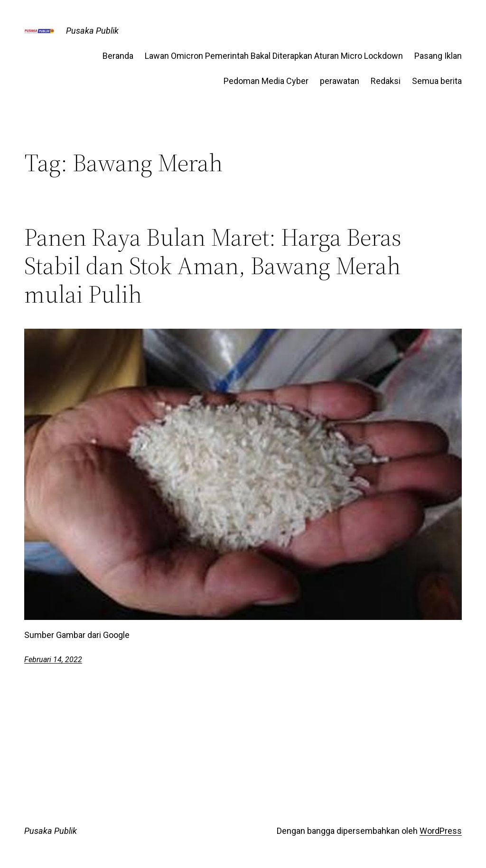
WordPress (441, 831)
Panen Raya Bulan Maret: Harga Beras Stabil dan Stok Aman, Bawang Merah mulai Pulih (213, 265)
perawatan (340, 81)
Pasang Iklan (438, 56)
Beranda (118, 56)
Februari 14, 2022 (53, 660)
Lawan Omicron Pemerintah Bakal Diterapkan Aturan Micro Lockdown (274, 56)
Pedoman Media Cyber (266, 81)
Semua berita (437, 81)
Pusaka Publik (92, 31)
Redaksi (386, 81)
